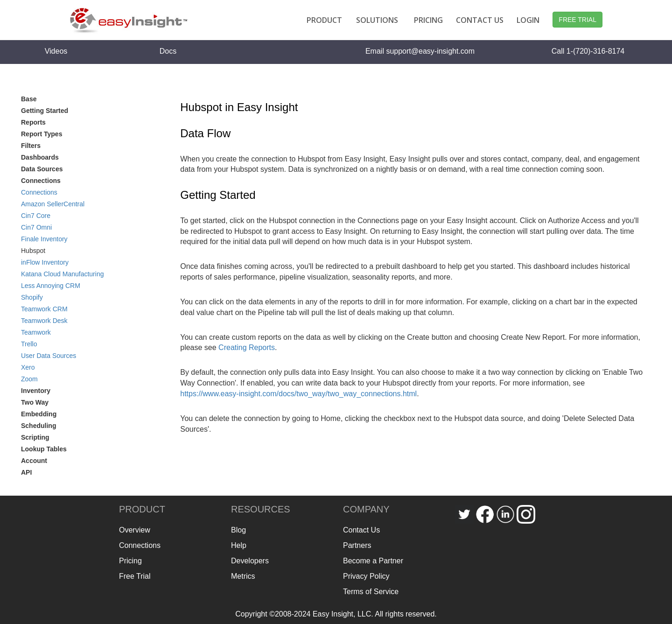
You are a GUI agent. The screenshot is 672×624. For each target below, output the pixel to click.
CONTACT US (480, 20)
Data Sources (42, 169)
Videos (56, 51)
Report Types (42, 134)
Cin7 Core (36, 216)
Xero (28, 367)
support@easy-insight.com (430, 51)
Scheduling (38, 426)
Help (239, 545)
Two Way (35, 402)
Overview (135, 530)
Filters (31, 146)
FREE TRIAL (577, 20)
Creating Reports (247, 347)
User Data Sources (49, 356)
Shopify (32, 297)
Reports (33, 122)
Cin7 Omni (36, 227)
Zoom (29, 379)
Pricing (130, 561)
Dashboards (40, 157)
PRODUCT (324, 20)
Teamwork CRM (44, 309)
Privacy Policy (366, 576)
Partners (357, 545)
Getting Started (45, 111)
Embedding (39, 414)
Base (29, 99)
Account (34, 461)
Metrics (243, 576)
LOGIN (528, 20)
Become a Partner (373, 561)
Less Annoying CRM (51, 286)
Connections (39, 192)
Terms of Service (371, 592)
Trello (29, 344)
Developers (250, 561)
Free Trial (135, 576)
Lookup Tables (44, 449)
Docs (168, 51)
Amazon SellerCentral (53, 204)
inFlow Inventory (45, 262)
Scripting (35, 437)
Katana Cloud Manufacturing (62, 274)
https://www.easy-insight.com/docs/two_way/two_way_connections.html (298, 394)
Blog (238, 530)
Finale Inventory (44, 239)
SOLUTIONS (377, 20)
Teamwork (36, 332)
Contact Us (361, 530)
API (26, 472)
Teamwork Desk (44, 321)
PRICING (428, 20)
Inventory (36, 391)
